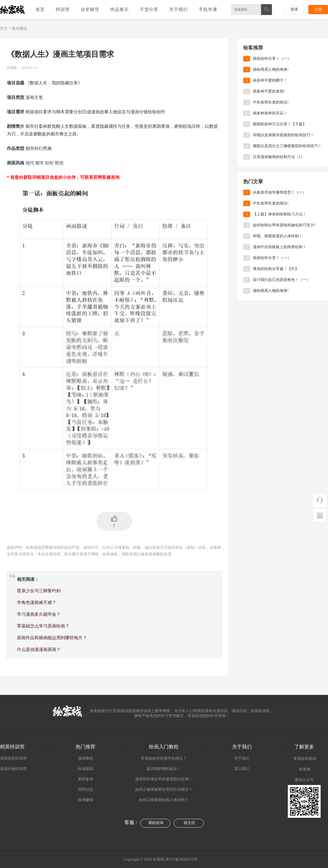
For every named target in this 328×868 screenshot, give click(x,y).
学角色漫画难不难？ (37, 602)
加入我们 (242, 769)
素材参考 (86, 779)
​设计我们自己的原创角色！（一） (282, 280)
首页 (40, 9)
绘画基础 (86, 769)
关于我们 (178, 9)
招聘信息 (86, 790)
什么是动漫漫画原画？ (39, 649)
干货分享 (149, 9)
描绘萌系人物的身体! (271, 69)
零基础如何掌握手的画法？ (164, 758)
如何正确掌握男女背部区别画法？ (164, 790)
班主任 (189, 823)
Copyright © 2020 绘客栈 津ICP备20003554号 (161, 859)
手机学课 (208, 9)
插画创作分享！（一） (272, 59)
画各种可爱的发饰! (269, 91)
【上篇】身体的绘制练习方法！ (280, 214)
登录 (294, 9)
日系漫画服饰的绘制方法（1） (279, 157)
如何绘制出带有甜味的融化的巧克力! (284, 225)
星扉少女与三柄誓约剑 (39, 591)
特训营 (63, 9)
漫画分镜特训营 (13, 769)
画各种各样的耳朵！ (270, 113)
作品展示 (119, 9)
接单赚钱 (19, 29)
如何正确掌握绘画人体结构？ (164, 800)
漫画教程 (86, 758)
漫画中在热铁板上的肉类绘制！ (280, 247)
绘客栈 (305, 769)
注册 (318, 9)
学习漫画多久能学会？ (39, 614)
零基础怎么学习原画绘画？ (43, 626)
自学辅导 (90, 9)
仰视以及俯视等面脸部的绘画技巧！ (283, 135)
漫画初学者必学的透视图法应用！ (164, 779)
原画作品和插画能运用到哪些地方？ (52, 638)
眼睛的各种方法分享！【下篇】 (280, 124)
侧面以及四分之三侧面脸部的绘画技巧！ (287, 146)
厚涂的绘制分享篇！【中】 (276, 269)
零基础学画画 (305, 759)
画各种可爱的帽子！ (270, 80)
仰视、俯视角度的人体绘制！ (278, 236)
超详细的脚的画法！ (164, 769)
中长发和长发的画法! (271, 102)
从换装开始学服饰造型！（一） (280, 192)
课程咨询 (156, 823)
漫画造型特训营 (13, 758)
